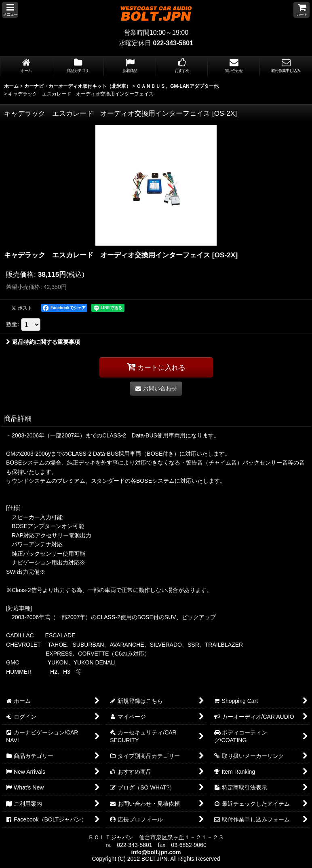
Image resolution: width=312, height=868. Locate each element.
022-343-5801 (173, 43)
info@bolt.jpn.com (156, 852)
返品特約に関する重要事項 (43, 342)
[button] (10, 10)
